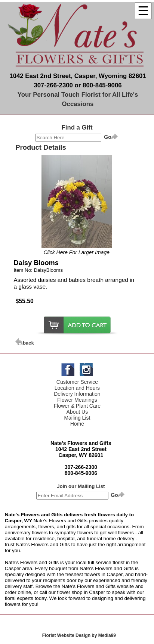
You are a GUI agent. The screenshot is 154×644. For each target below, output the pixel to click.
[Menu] (143, 11)
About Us (77, 412)
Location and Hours (77, 388)
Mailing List (77, 418)
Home (77, 424)
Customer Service (77, 382)
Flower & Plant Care (77, 406)
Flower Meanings (77, 400)
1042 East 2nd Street (81, 449)
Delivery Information (77, 394)
